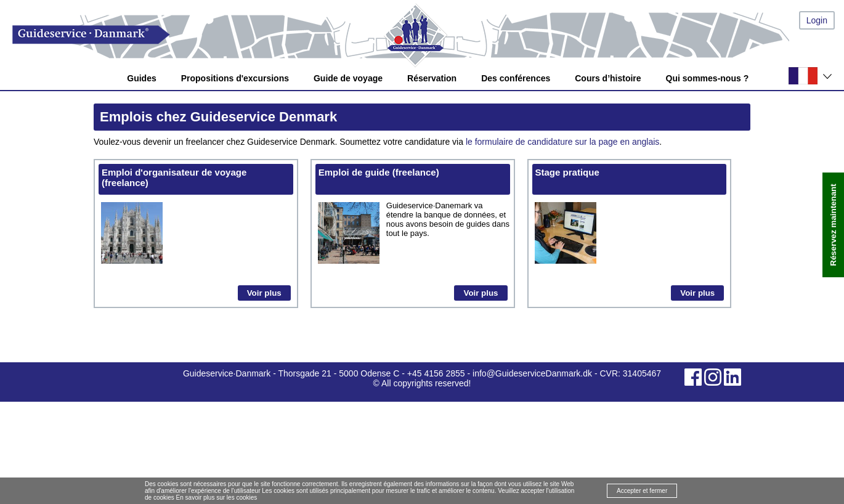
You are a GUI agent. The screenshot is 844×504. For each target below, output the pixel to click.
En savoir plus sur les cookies (217, 498)
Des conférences (516, 78)
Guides (141, 78)
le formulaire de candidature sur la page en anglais (562, 142)
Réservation (432, 78)
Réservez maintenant (833, 225)
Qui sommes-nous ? (708, 78)
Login (817, 20)
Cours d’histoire (608, 78)
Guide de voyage (348, 78)
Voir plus (264, 293)
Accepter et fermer (642, 491)
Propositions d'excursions (235, 78)
